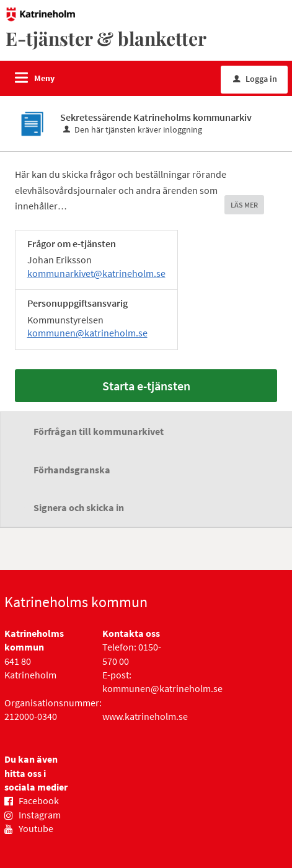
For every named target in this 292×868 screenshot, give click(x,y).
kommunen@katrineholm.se (87, 333)
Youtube (36, 828)
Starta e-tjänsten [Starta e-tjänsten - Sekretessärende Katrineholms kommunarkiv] (146, 386)
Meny (44, 78)
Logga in (255, 79)
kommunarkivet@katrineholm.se (96, 273)
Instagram (40, 815)
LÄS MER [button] (244, 205)
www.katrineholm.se (145, 716)
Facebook (39, 800)
